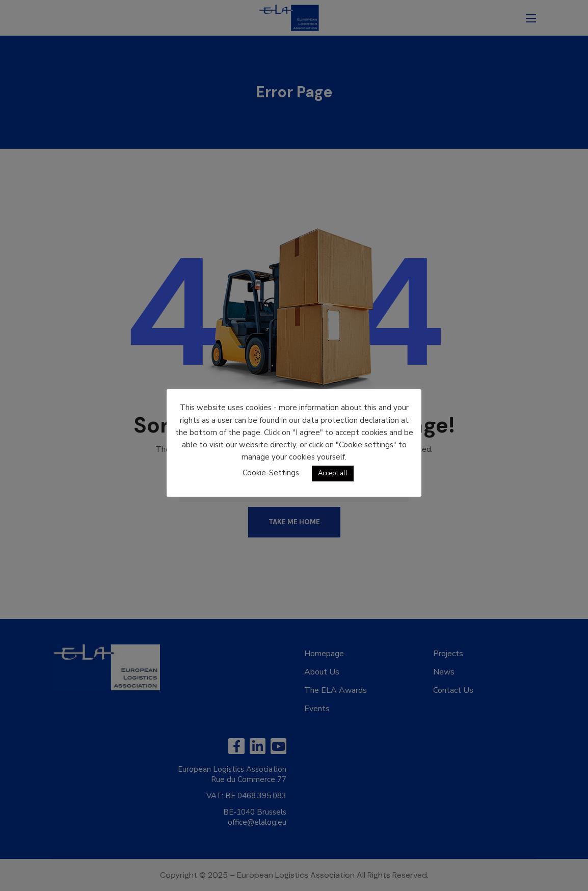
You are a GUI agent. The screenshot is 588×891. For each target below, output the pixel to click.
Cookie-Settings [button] (271, 473)
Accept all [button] (333, 473)
